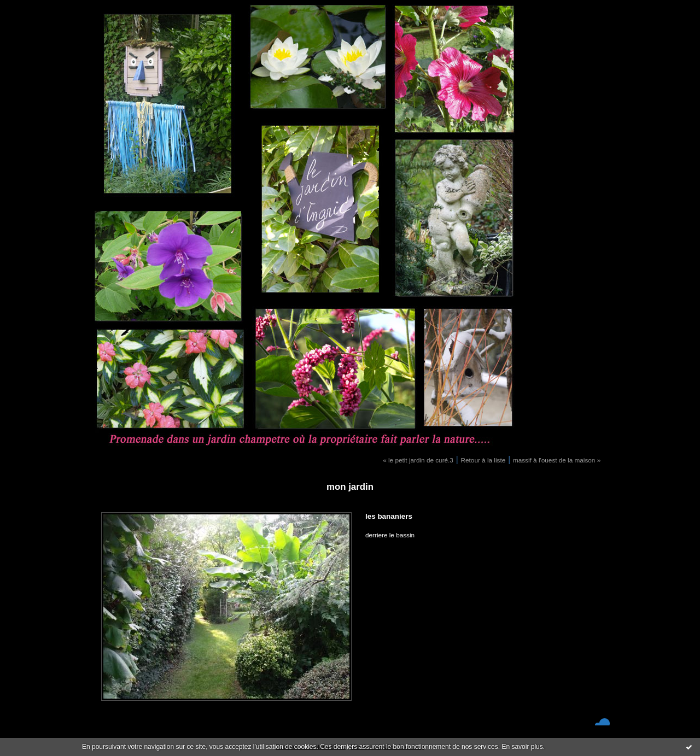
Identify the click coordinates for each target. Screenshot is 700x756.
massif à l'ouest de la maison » (557, 460)
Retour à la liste (483, 460)
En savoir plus (522, 747)
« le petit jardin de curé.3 (418, 460)
